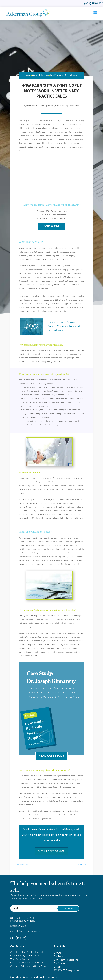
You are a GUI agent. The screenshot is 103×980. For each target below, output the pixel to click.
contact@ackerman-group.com (26, 931)
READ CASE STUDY (51, 756)
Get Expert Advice (51, 851)
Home (28, 75)
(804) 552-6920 (18, 926)
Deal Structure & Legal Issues (64, 75)
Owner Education (40, 75)
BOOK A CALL (51, 227)
